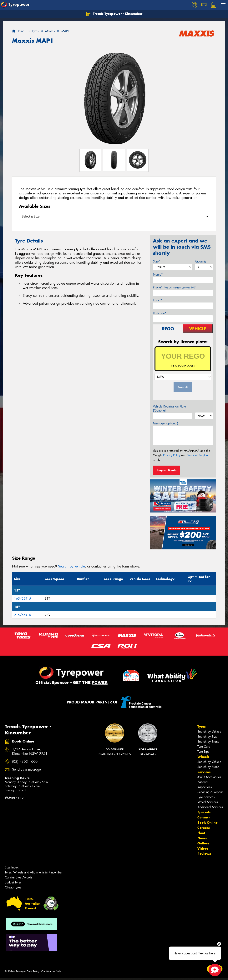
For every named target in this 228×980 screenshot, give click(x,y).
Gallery (203, 843)
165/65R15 (23, 599)
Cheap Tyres (13, 887)
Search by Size (207, 737)
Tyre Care (204, 747)
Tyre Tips (203, 752)
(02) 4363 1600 (25, 762)
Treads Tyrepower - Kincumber (114, 14)
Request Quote (167, 470)
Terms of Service (198, 455)
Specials (204, 812)
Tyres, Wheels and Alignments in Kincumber (34, 872)
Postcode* (160, 313)
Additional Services (210, 807)
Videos (203, 848)
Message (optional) (166, 423)
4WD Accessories (209, 777)
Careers (204, 828)
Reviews (204, 854)
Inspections (205, 787)
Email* (157, 300)
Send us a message (26, 770)
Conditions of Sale (51, 971)
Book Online (208, 822)
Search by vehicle (71, 566)
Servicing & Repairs (210, 792)
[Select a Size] (114, 216)
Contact (204, 817)
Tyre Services (206, 797)
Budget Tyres (13, 882)
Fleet (201, 833)
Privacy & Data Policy (27, 971)
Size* (157, 261)
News (202, 838)
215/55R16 (23, 615)
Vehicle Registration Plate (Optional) (169, 408)
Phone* (175, 287)
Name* (158, 275)
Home (18, 31)
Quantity (201, 261)
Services (204, 772)
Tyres (202, 727)
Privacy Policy (172, 455)
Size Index (12, 867)
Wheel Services (208, 802)
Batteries (203, 782)
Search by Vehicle (209, 732)
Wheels (203, 757)
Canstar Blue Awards (18, 877)
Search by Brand (208, 742)
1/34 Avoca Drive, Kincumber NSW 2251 (30, 752)
